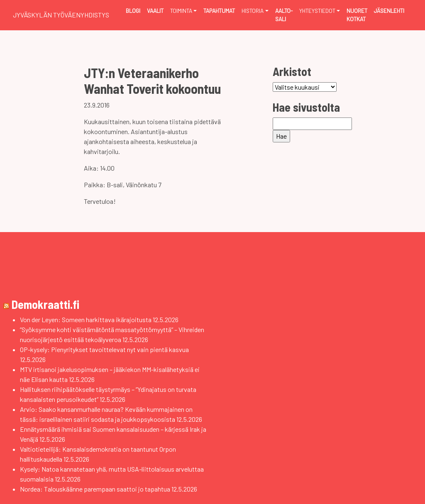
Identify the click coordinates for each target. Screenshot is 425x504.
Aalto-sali (284, 15)
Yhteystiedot (317, 11)
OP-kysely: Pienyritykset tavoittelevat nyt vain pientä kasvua (104, 349)
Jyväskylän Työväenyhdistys (61, 15)
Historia (253, 11)
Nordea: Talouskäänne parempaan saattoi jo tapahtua (95, 489)
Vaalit (155, 11)
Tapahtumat (219, 11)
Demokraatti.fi (45, 304)
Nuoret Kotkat (357, 15)
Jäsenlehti (389, 11)
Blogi (133, 11)
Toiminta (181, 11)
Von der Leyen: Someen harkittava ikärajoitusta (86, 319)
